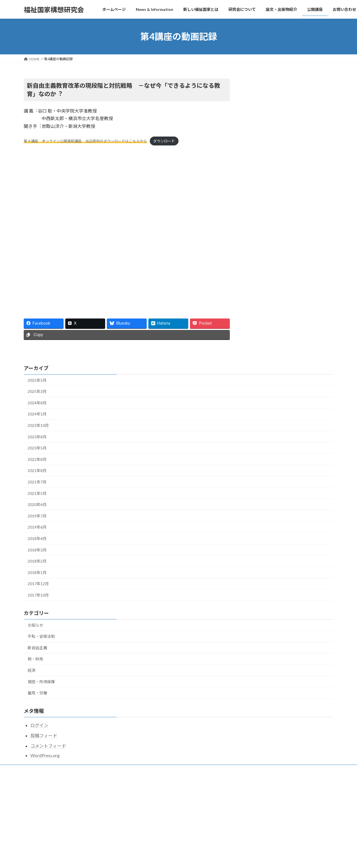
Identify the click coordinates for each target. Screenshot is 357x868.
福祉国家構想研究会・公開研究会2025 (270, 807)
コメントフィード (48, 746)
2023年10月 (38, 425)
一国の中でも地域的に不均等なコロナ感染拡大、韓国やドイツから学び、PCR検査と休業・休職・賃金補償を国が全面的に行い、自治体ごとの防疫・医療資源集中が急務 (182, 840)
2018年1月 (37, 572)
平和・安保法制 (41, 636)
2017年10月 (38, 595)
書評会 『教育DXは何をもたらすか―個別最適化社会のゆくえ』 (181, 823)
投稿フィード (44, 736)
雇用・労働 (37, 693)
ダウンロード (164, 141)
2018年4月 (37, 538)
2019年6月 (37, 527)
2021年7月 (37, 482)
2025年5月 (37, 380)
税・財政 (35, 659)
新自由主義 (37, 648)
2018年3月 (37, 550)
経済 (32, 670)
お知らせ (35, 625)
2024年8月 (37, 403)
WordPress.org (45, 755)
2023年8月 (37, 437)
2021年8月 (37, 471)
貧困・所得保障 (41, 682)
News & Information (148, 811)
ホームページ (143, 802)
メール (65, 770)
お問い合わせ (39, 770)
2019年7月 (37, 516)
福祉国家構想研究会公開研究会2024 (268, 835)
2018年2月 (37, 561)
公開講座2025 (251, 821)
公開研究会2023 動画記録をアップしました (275, 848)
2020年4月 (37, 504)
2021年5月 (37, 493)
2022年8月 (37, 459)
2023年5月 (37, 448)
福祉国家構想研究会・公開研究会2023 (270, 862)
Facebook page (290, 100)
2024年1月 (37, 414)
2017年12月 (38, 584)
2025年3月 (37, 391)
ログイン (39, 725)
